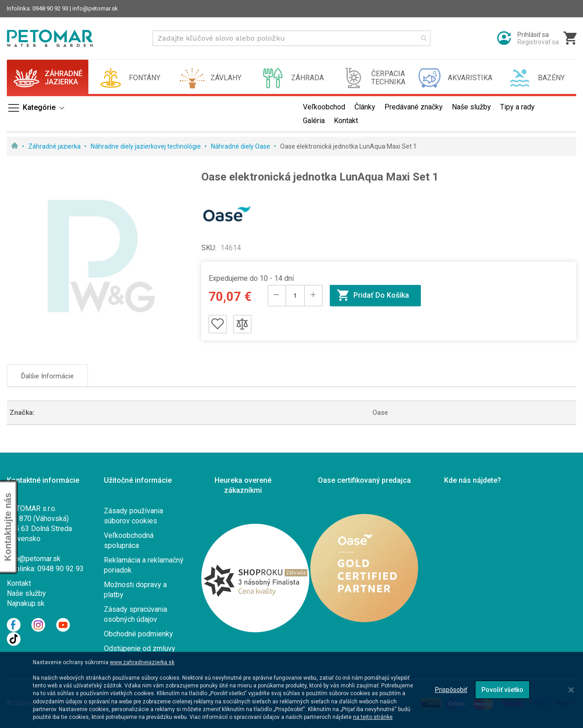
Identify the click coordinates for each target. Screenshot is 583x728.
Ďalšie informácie (47, 376)
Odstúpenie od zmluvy (140, 648)
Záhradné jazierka (55, 146)
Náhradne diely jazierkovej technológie (146, 146)
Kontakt (19, 583)
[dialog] (291, 690)
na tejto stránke (373, 717)
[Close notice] (571, 690)
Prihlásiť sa (533, 35)
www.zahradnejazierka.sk (142, 662)
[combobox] (291, 38)
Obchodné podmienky (138, 634)
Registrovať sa (538, 42)
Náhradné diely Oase (241, 146)
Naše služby (26, 593)
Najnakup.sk (26, 603)
